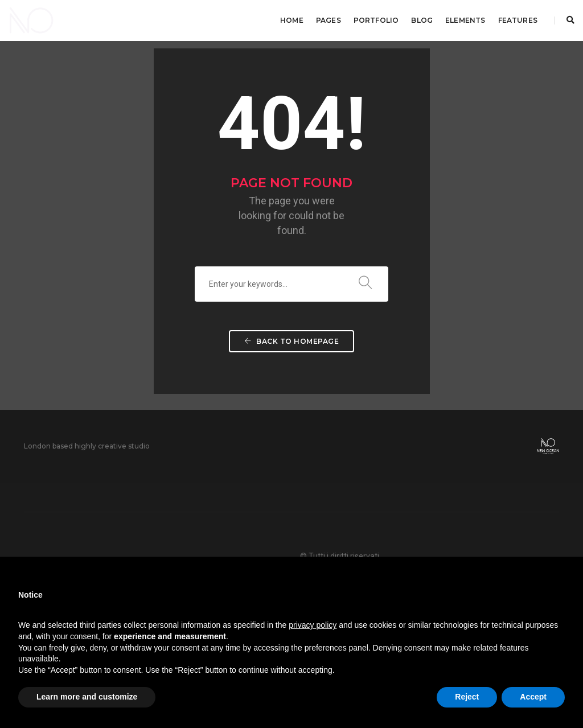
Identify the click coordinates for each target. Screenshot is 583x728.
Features (518, 20)
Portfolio (376, 20)
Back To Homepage (291, 341)
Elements (465, 20)
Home (292, 20)
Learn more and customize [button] (87, 697)
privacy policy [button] (313, 625)
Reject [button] (467, 697)
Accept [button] (533, 697)
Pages (329, 20)
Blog (422, 20)
